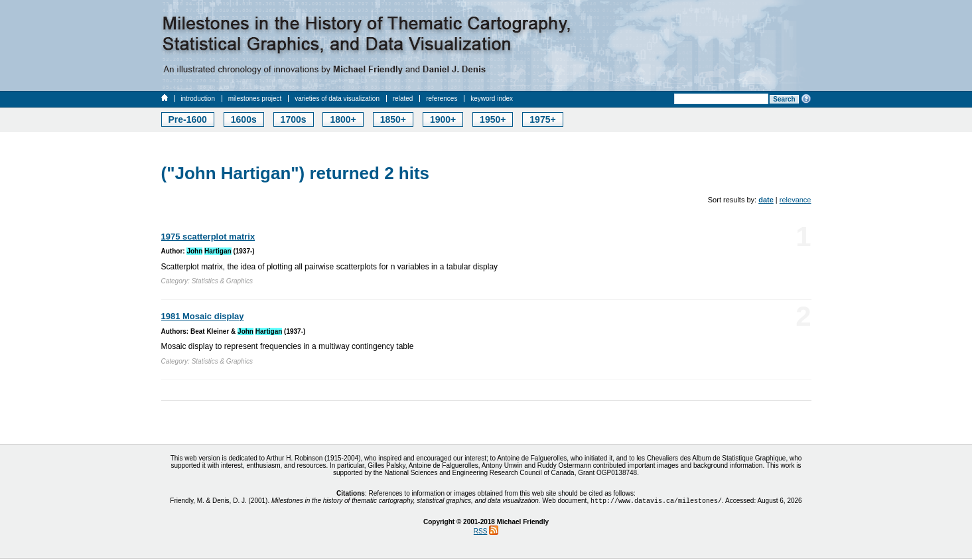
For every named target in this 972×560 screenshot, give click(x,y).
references (442, 99)
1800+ (343, 119)
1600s (244, 119)
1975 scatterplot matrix (208, 237)
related (403, 99)
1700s (294, 119)
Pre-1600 (188, 119)
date (766, 200)
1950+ (493, 119)
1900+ (443, 119)
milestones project (255, 99)
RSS (481, 532)
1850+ (393, 119)
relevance (796, 200)
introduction (198, 99)
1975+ (542, 119)
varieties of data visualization (337, 99)
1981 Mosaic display (203, 316)
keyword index (492, 99)
